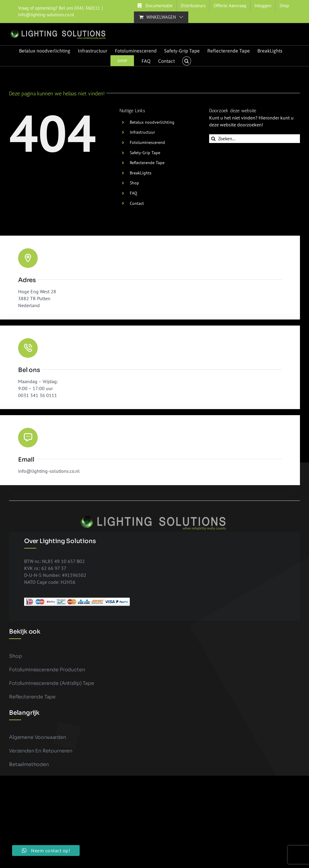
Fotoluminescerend (147, 142)
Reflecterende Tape (147, 163)
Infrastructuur (142, 132)
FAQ (134, 193)
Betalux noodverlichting (152, 122)
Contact (137, 203)
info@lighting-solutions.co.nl (46, 15)
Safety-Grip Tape (145, 153)
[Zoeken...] (255, 139)
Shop (134, 183)
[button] (186, 61)
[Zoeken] (213, 139)
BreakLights (141, 173)
